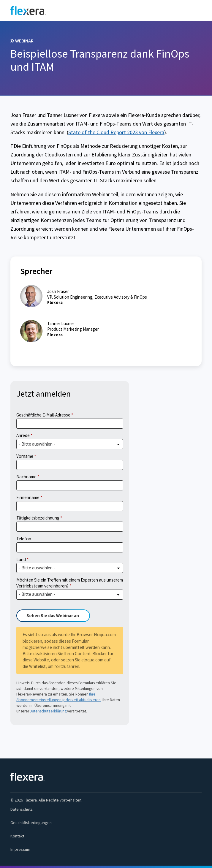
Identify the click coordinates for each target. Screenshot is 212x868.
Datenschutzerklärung (48, 711)
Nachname (26, 477)
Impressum (20, 849)
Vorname (25, 456)
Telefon (24, 539)
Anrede (23, 435)
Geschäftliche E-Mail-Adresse (43, 415)
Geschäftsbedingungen (31, 823)
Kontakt (17, 836)
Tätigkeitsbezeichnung (38, 518)
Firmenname (28, 497)
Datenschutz (22, 809)
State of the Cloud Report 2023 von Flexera (116, 132)
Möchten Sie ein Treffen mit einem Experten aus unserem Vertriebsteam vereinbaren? (70, 583)
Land (21, 559)
